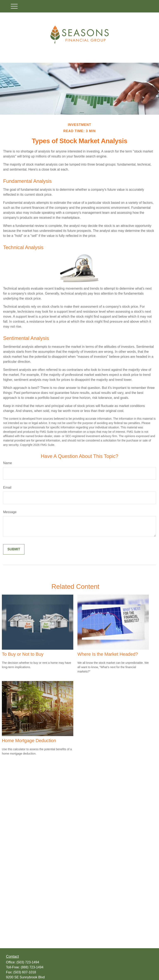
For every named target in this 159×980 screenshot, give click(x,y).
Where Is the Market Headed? (108, 654)
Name (8, 463)
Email (7, 488)
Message (10, 512)
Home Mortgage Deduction (29, 741)
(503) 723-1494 (28, 962)
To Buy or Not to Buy (23, 654)
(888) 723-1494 (32, 967)
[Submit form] (14, 549)
